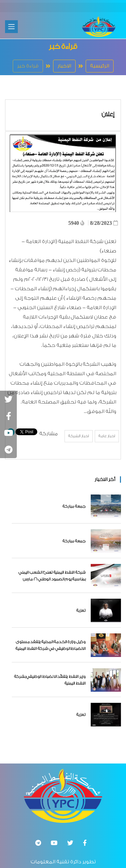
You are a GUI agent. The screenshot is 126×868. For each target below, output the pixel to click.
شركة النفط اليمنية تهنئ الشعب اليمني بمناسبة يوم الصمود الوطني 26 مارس (52, 576)
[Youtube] (54, 843)
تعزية (81, 610)
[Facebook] (85, 843)
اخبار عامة (107, 436)
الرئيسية (100, 66)
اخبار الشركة (79, 436)
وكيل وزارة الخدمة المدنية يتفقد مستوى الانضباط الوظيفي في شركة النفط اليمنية (51, 645)
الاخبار (64, 66)
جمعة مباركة (74, 506)
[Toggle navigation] (11, 27)
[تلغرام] (38, 843)
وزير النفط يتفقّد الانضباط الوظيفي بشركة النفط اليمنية (50, 680)
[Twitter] (70, 843)
